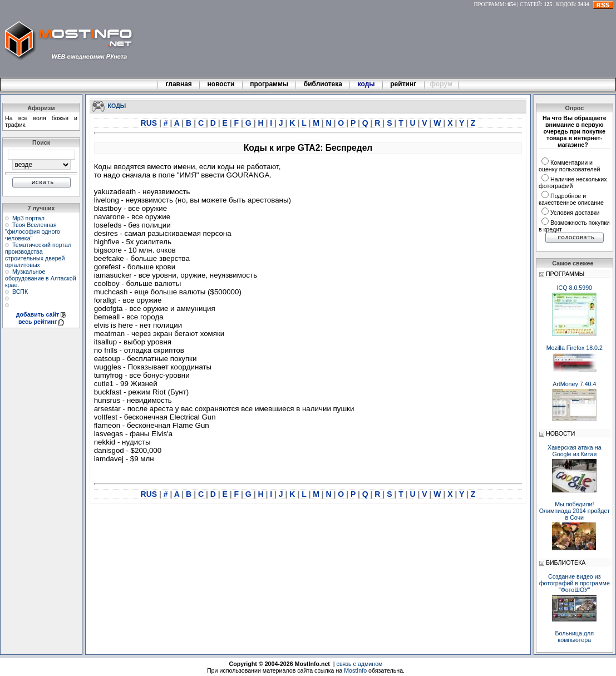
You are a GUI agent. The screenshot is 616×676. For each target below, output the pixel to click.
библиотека (323, 84)
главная (179, 84)
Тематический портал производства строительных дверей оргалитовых (38, 255)
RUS (150, 123)
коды (366, 84)
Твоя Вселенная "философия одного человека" (33, 231)
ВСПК (20, 292)
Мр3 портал (28, 218)
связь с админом (360, 664)
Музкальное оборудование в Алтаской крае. (41, 278)
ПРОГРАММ (489, 4)
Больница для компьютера (575, 636)
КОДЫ (117, 105)
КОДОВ (565, 4)
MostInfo (355, 670)
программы (269, 84)
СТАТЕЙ (530, 4)
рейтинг (404, 84)
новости (221, 84)
